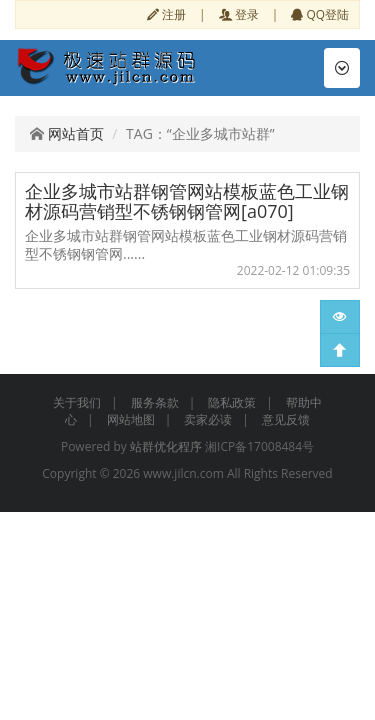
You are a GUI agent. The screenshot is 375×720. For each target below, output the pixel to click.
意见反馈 (286, 419)
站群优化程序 (166, 446)
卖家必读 (208, 419)
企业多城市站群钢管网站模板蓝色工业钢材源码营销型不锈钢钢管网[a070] (187, 201)
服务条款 (155, 402)
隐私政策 (232, 402)
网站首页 (67, 133)
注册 (166, 14)
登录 (239, 14)
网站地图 (131, 419)
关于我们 (77, 402)
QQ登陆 (320, 14)
